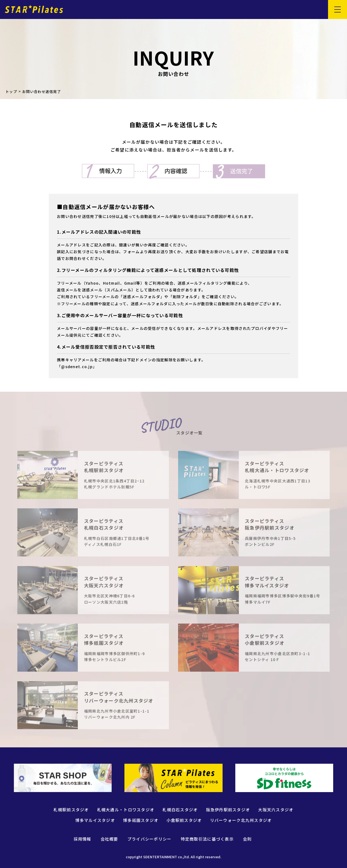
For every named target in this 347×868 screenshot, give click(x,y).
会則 (247, 839)
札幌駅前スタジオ (71, 810)
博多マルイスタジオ (95, 820)
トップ (11, 91)
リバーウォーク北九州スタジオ (241, 820)
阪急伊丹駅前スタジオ (228, 810)
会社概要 (109, 839)
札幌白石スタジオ (180, 810)
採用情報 (83, 839)
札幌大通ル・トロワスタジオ (126, 810)
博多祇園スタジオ (141, 820)
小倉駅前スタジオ (184, 820)
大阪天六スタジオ (276, 810)
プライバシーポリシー (150, 839)
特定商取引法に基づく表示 (207, 839)
